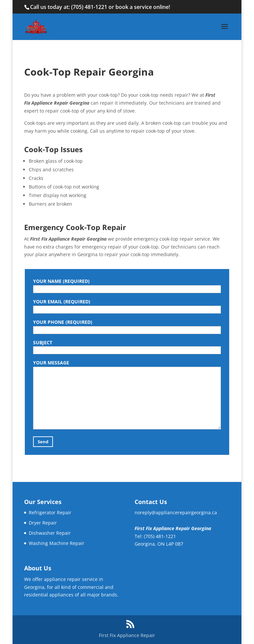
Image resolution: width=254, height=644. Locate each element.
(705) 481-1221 (89, 7)
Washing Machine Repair (57, 543)
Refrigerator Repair (50, 512)
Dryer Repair (43, 523)
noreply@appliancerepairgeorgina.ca (176, 512)
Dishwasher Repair (50, 533)
